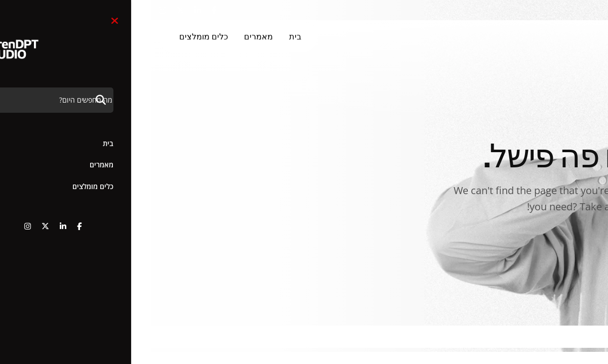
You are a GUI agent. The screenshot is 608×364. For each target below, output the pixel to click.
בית (144, 37)
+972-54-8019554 (551, 10)
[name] (63, 11)
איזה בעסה (553, 244)
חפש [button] (484, 10)
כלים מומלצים (52, 37)
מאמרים (107, 37)
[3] (550, 37)
